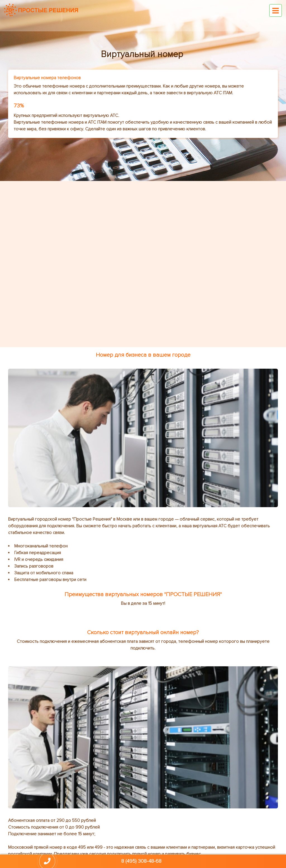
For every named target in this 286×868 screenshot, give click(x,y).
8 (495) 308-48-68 (141, 861)
